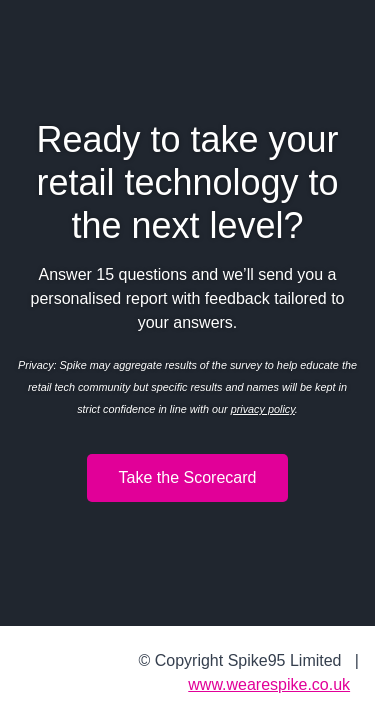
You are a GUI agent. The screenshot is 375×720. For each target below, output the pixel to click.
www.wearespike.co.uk (269, 684)
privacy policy (263, 409)
